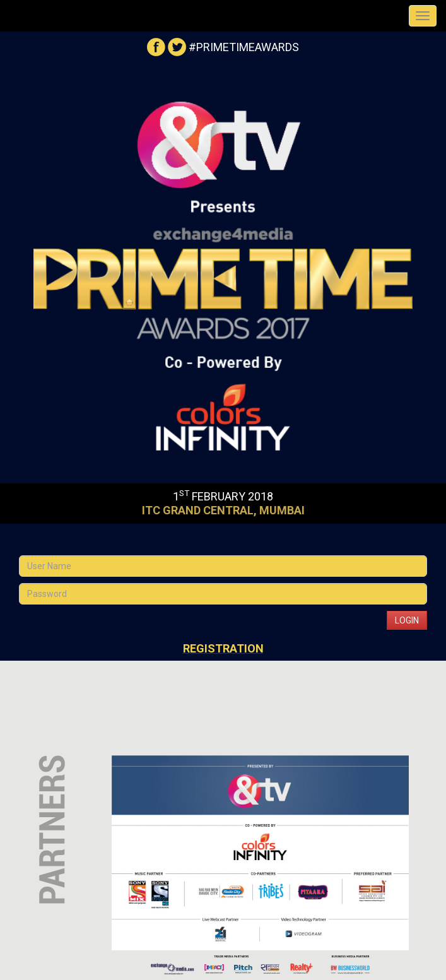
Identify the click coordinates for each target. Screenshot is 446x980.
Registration (223, 648)
